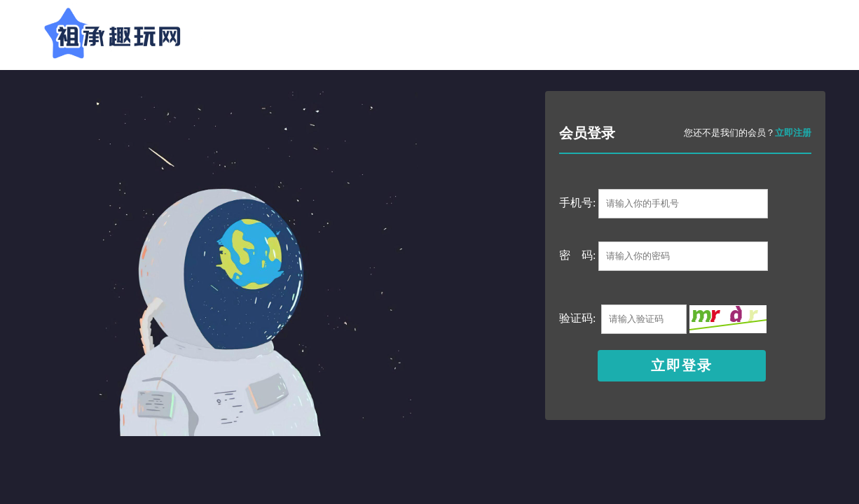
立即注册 (793, 133)
